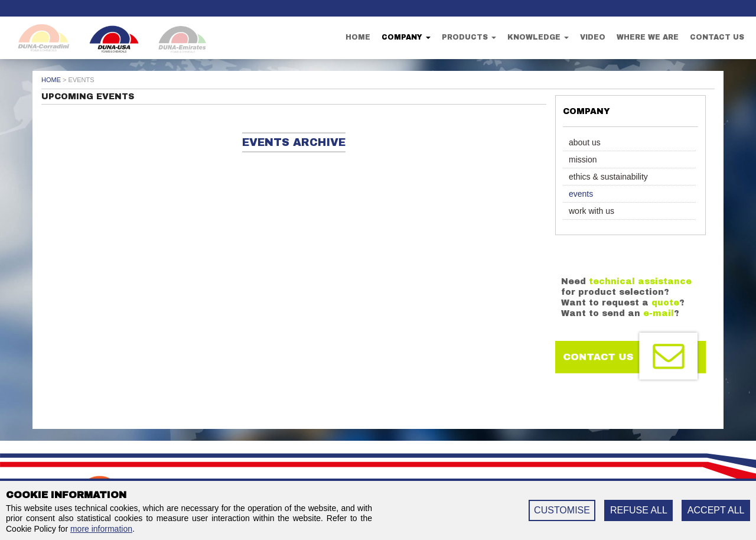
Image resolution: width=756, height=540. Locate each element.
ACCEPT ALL (716, 510)
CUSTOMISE (562, 510)
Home (358, 37)
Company (406, 37)
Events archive (294, 142)
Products (469, 37)
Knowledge (538, 37)
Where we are (648, 37)
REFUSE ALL (639, 510)
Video (593, 37)
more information (101, 529)
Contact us (717, 37)
